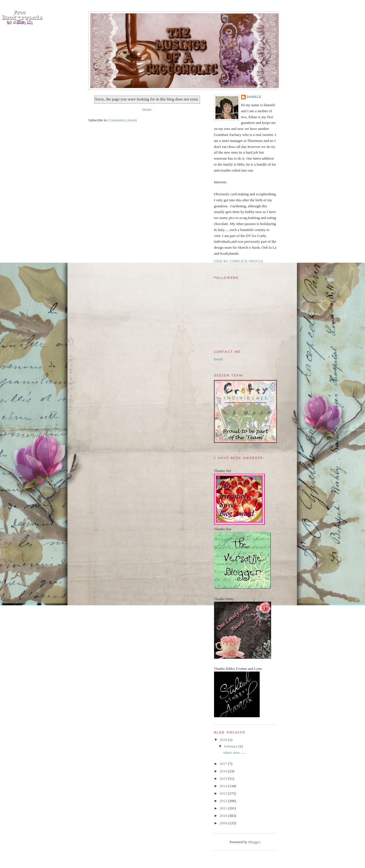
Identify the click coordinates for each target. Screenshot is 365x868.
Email (218, 359)
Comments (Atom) (123, 120)
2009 (224, 823)
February (231, 746)
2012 (224, 801)
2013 (224, 793)
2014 (224, 786)
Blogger (254, 842)
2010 (224, 816)
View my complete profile (239, 261)
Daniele (254, 97)
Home (147, 109)
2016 (224, 771)
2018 (224, 740)
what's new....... (235, 753)
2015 (224, 778)
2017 (224, 764)
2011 (224, 808)
